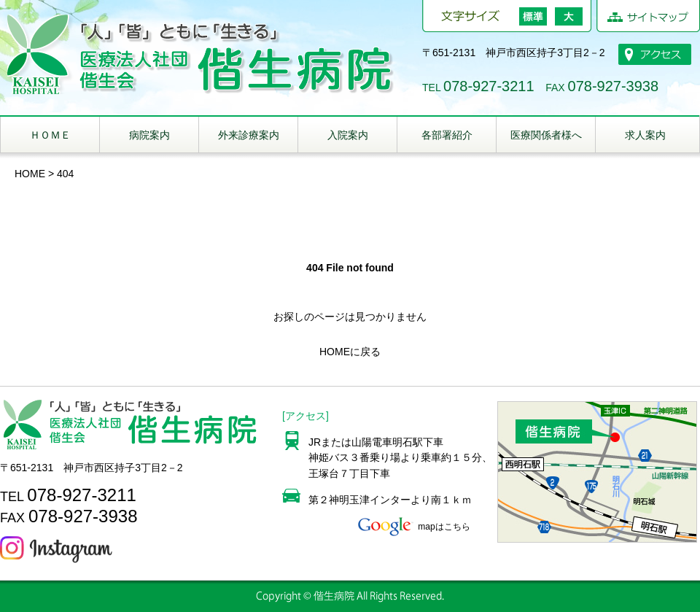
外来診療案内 (249, 135)
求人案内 (645, 135)
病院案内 (149, 135)
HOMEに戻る (350, 352)
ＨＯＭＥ (50, 135)
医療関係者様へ (546, 135)
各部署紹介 (447, 135)
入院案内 (348, 135)
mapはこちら (413, 527)
